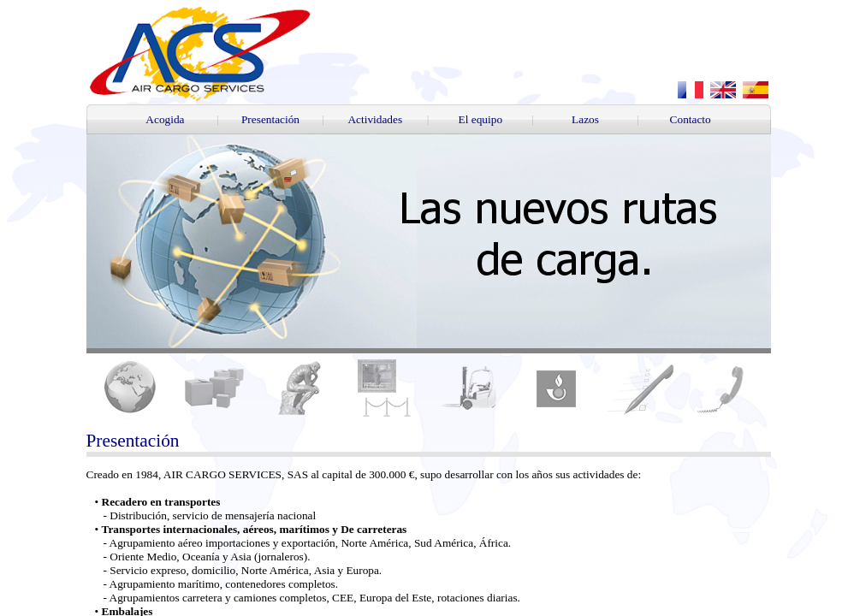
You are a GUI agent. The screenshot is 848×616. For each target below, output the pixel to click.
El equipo (480, 119)
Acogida (165, 119)
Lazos (585, 119)
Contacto (691, 119)
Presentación (270, 119)
